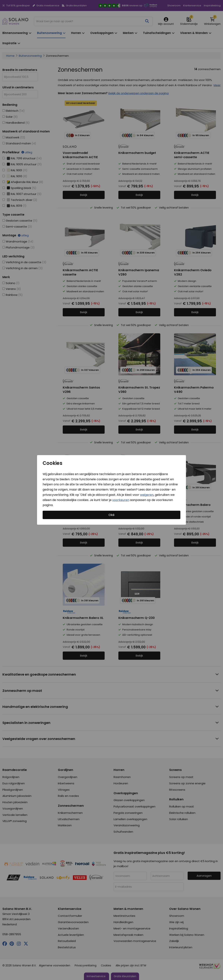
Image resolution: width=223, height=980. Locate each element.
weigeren (147, 495)
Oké (111, 515)
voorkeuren (121, 500)
